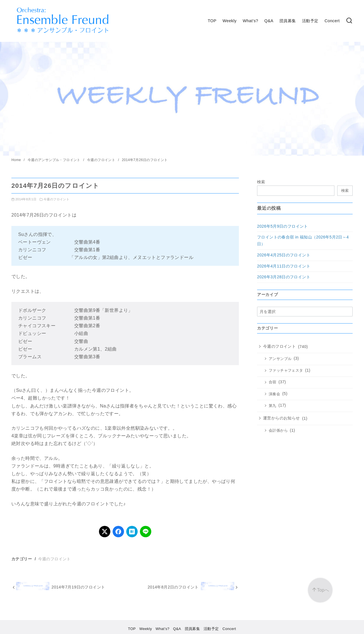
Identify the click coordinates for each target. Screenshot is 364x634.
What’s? (250, 21)
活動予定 (310, 21)
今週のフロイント (102, 160)
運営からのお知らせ (282, 418)
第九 (273, 406)
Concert (332, 21)
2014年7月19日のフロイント (78, 587)
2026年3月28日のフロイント (284, 277)
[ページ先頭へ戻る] (320, 590)
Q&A (269, 21)
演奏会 (274, 394)
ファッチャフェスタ (286, 370)
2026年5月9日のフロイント (283, 226)
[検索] (349, 21)
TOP (212, 21)
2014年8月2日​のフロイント (173, 587)
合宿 (273, 382)
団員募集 (288, 21)
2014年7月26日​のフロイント (145, 160)
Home (17, 160)
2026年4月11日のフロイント (284, 266)
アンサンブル (280, 359)
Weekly (230, 21)
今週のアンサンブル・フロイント (55, 160)
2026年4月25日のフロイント (284, 255)
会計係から (278, 431)
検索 (261, 182)
